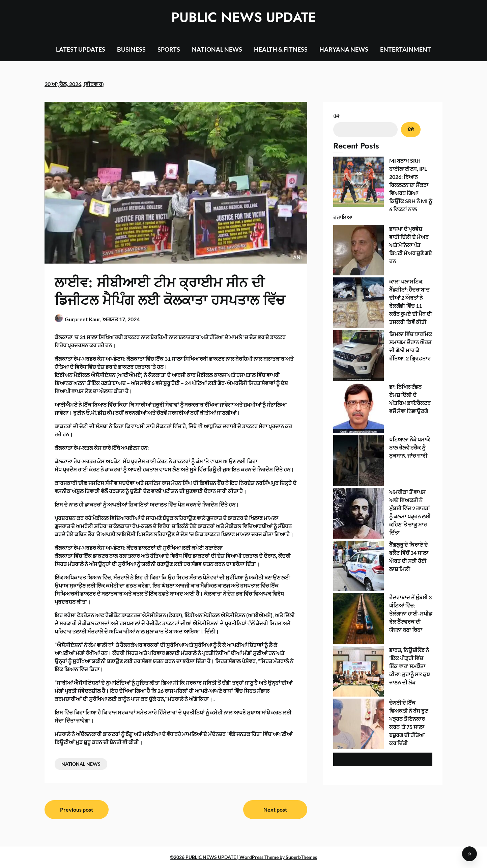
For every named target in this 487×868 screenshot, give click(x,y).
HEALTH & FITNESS (281, 49)
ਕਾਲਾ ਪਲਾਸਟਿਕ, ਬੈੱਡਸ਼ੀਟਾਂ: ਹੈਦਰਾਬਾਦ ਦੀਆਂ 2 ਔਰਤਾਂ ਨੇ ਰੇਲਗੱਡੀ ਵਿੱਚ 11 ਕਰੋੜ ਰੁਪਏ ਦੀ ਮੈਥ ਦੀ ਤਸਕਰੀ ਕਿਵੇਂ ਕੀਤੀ (382, 216)
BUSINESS (131, 49)
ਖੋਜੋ (336, 116)
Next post (275, 809)
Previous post (77, 809)
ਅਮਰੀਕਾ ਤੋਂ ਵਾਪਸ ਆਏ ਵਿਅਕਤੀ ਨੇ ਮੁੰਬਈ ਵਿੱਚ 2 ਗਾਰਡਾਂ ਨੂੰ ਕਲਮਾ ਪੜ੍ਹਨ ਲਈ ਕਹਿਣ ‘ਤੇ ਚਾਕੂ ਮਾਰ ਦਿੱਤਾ (383, 302)
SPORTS (169, 49)
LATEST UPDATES (81, 49)
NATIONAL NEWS (217, 49)
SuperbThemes (301, 857)
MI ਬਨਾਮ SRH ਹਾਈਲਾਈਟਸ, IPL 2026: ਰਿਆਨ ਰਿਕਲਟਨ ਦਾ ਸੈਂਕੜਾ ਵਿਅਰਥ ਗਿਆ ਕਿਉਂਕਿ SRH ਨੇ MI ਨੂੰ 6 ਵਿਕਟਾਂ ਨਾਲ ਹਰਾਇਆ (379, 169)
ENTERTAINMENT (406, 49)
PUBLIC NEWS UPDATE (244, 17)
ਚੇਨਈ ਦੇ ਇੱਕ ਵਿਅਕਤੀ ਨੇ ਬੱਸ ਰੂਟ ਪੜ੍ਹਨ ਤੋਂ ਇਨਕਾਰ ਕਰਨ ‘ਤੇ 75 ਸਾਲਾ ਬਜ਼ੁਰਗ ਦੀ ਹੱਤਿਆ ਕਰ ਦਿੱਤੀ (382, 389)
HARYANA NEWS (344, 49)
